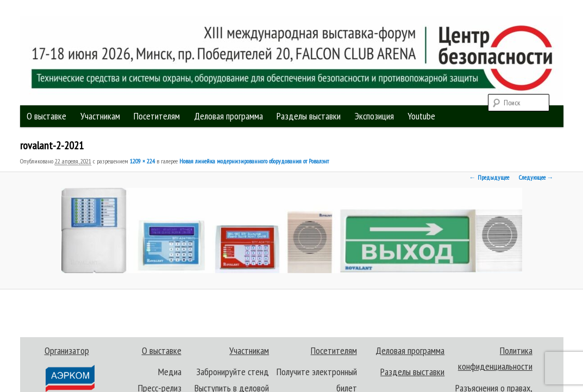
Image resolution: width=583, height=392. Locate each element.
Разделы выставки (309, 116)
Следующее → (536, 177)
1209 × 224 (142, 161)
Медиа (170, 372)
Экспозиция (374, 116)
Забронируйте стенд (233, 372)
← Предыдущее (489, 177)
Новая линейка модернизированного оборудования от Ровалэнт (254, 161)
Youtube (421, 116)
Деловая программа (228, 116)
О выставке (46, 116)
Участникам (100, 116)
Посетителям (157, 116)
